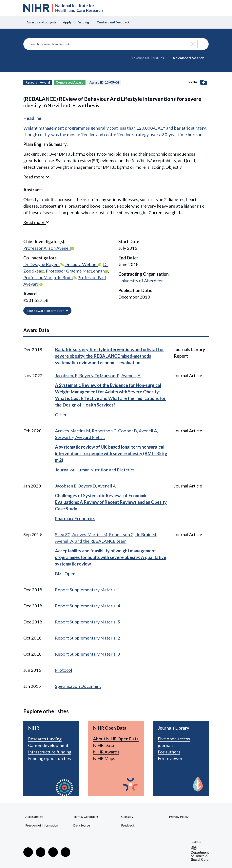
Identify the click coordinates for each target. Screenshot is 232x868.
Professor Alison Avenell (47, 248)
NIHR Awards (106, 752)
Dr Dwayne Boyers (41, 264)
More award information (47, 311)
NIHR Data (104, 745)
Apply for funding (76, 22)
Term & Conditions (86, 816)
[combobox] (116, 44)
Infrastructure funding (50, 752)
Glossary (127, 816)
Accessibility (34, 816)
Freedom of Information (42, 825)
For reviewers (171, 758)
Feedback (128, 825)
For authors (169, 752)
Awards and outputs (42, 22)
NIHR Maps (104, 758)
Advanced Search (189, 58)
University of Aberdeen (141, 281)
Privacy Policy (179, 816)
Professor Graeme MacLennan (75, 271)
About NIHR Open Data (116, 739)
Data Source (82, 825)
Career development (48, 745)
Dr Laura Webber (81, 264)
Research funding (45, 739)
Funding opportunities (49, 758)
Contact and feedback (113, 22)
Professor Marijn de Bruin (48, 277)
